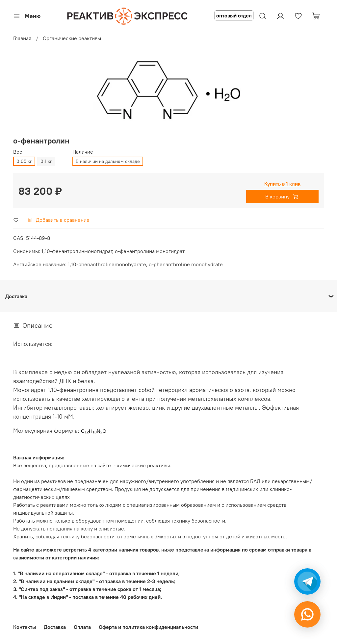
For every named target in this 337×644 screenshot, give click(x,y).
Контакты (25, 627)
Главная (22, 38)
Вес (18, 152)
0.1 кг (46, 161)
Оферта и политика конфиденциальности (148, 627)
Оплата (82, 627)
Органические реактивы (72, 38)
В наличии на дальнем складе (108, 161)
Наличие (83, 152)
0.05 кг (24, 161)
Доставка (55, 627)
